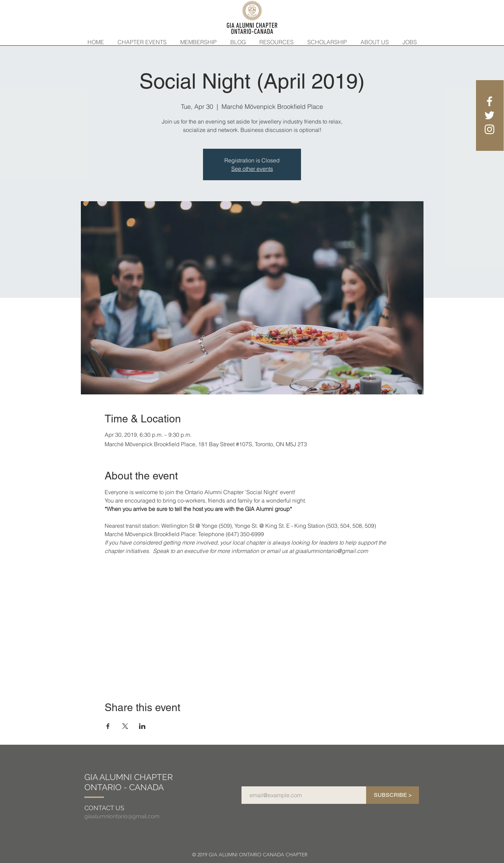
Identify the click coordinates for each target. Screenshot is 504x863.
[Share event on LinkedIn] (142, 726)
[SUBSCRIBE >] (393, 795)
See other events (252, 169)
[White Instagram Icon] (489, 129)
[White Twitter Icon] (489, 115)
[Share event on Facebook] (108, 726)
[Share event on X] (125, 726)
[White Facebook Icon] (489, 101)
